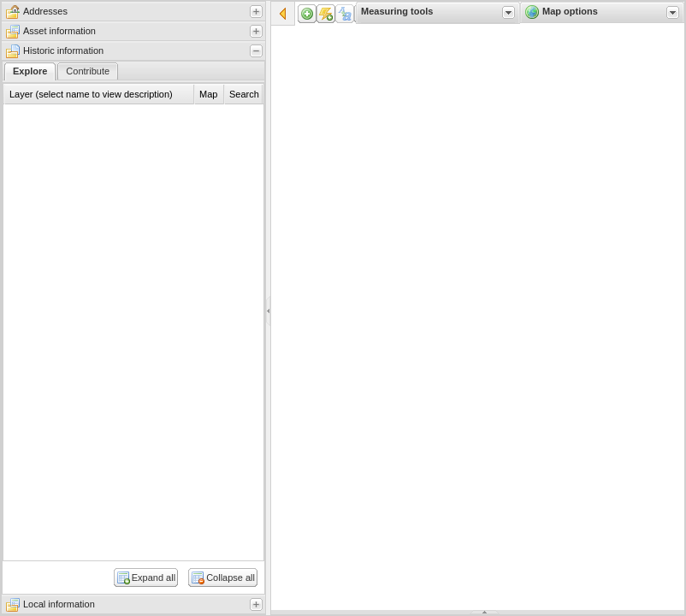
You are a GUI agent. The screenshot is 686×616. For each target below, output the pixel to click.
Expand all (154, 577)
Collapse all (231, 577)
